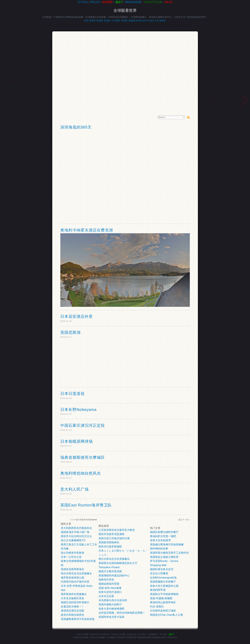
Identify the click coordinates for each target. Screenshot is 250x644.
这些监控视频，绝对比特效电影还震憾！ (122, 613)
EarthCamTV (142, 21)
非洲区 (124, 21)
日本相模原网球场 (77, 441)
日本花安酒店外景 (77, 316)
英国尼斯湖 (70, 332)
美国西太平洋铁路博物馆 (164, 594)
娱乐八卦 (154, 21)
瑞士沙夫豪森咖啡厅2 (73, 540)
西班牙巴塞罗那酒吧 (110, 547)
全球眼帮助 (153, 634)
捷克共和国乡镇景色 (72, 615)
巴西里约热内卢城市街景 (75, 582)
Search (184, 117)
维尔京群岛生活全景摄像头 (76, 573)
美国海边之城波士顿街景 (164, 557)
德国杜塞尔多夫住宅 (162, 569)
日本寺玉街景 (106, 596)
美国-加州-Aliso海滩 (110, 588)
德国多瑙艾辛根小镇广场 (75, 532)
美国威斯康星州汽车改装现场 (78, 619)
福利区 (163, 21)
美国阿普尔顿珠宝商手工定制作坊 (169, 553)
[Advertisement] (15, 56)
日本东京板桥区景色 (72, 598)
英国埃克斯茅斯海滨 (72, 569)
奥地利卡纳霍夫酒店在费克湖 (87, 230)
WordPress (105, 634)
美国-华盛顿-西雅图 (161, 598)
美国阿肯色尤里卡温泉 (111, 617)
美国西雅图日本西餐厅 (163, 582)
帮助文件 (95, 2)
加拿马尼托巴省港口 (110, 592)
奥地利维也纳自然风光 (81, 473)
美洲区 (92, 21)
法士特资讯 (141, 634)
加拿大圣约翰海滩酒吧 (111, 609)
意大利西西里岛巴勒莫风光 (76, 528)
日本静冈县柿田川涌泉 (163, 611)
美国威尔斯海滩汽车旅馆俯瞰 (167, 545)
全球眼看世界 (125, 10)
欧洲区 (100, 21)
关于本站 (83, 2)
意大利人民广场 (75, 489)
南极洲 (132, 21)
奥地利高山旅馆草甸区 (163, 602)
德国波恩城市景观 (109, 584)
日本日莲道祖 (72, 394)
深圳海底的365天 (76, 127)
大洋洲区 (116, 21)
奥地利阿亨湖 (158, 590)
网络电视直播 (133, 2)
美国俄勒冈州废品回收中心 (114, 576)
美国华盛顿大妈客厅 (110, 604)
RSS (189, 117)
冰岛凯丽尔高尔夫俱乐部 (113, 600)
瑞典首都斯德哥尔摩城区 (83, 457)
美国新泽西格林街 (109, 542)
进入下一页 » (184, 520)
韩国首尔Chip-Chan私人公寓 (167, 615)
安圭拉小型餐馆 (159, 573)
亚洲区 (107, 21)
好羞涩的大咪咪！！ (72, 607)
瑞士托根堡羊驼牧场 (84, 520)
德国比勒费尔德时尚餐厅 (164, 532)
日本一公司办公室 (71, 557)
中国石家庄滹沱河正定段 (83, 425)
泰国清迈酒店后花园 (72, 611)
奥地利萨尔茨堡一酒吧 (163, 536)
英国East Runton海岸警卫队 (86, 505)
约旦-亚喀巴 (157, 607)
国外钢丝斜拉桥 (159, 549)
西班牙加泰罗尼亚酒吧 (111, 534)
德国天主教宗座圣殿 (110, 571)
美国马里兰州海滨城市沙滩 (114, 538)
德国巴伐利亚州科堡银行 (75, 602)
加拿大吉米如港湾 (160, 540)
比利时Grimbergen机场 (163, 578)
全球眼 (123, 634)
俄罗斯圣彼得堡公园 (72, 578)
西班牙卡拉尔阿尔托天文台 (76, 536)
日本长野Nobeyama (78, 410)
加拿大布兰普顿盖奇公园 (164, 586)
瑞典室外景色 (106, 580)
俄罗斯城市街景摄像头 (74, 594)
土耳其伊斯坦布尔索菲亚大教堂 (117, 530)
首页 (86, 21)
